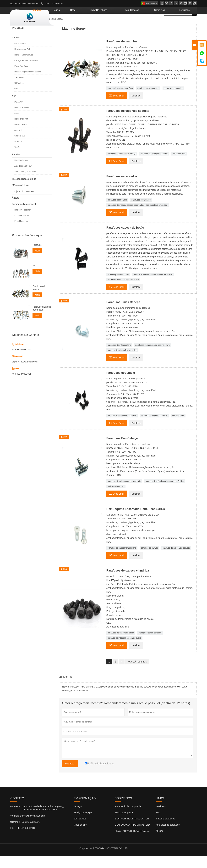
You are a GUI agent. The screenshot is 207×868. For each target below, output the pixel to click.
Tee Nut (18, 159)
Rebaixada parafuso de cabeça (28, 84)
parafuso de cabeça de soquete (154, 166)
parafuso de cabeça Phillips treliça (122, 362)
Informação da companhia (128, 818)
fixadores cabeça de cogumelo (154, 427)
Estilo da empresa (124, 824)
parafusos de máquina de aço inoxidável (153, 357)
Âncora (16, 210)
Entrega (78, 818)
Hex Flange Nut (21, 131)
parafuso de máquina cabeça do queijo (124, 650)
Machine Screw (21, 172)
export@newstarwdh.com (27, 3)
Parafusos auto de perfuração (42, 320)
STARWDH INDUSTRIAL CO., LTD (132, 830)
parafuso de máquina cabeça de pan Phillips (165, 493)
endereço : (16, 818)
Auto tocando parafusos (168, 837)
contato (17, 810)
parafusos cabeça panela (148, 100)
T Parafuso (19, 89)
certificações (80, 830)
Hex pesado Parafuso (24, 67)
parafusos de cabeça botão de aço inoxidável (153, 286)
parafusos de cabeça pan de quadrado (124, 493)
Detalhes (136, 107)
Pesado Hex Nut (21, 136)
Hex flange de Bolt (22, 61)
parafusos (161, 818)
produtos (75, 22)
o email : (15, 828)
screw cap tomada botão (118, 286)
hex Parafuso (20, 55)
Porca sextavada (22, 119)
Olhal (17, 100)
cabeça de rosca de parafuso (120, 100)
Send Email (117, 107)
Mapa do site (80, 837)
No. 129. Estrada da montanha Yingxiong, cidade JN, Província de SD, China (43, 820)
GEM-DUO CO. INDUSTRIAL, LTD (132, 837)
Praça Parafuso (21, 78)
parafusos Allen (179, 166)
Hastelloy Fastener (22, 222)
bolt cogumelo (178, 427)
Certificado (187, 22)
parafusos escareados (117, 212)
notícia (90, 22)
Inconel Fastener (22, 227)
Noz (14, 108)
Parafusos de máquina (39, 299)
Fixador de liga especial (24, 216)
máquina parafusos (165, 830)
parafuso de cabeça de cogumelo (122, 427)
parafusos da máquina (173, 100)
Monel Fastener (21, 233)
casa (61, 22)
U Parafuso (19, 95)
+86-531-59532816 (54, 3)
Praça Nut (19, 114)
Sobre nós (168, 22)
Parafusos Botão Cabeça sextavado (123, 291)
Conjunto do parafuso (23, 203)
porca (17, 125)
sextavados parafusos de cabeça (122, 166)
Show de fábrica (122, 22)
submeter (70, 775)
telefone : (15, 834)
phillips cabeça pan (116, 498)
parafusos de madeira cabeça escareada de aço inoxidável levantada (138, 217)
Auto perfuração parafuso (25, 183)
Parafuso (39, 31)
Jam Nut (18, 142)
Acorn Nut (19, 153)
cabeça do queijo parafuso (150, 645)
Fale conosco (147, 22)
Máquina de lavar (21, 197)
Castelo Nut (19, 148)
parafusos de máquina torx (119, 357)
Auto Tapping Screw (23, 178)
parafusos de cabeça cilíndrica (121, 645)
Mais (37, 262)
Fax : (13, 840)
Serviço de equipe (83, 824)
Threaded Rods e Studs (24, 191)
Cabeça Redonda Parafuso (26, 72)
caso (103, 22)
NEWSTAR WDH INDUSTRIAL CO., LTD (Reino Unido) (143, 843)
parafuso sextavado (149, 560)
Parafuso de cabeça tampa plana (122, 560)
